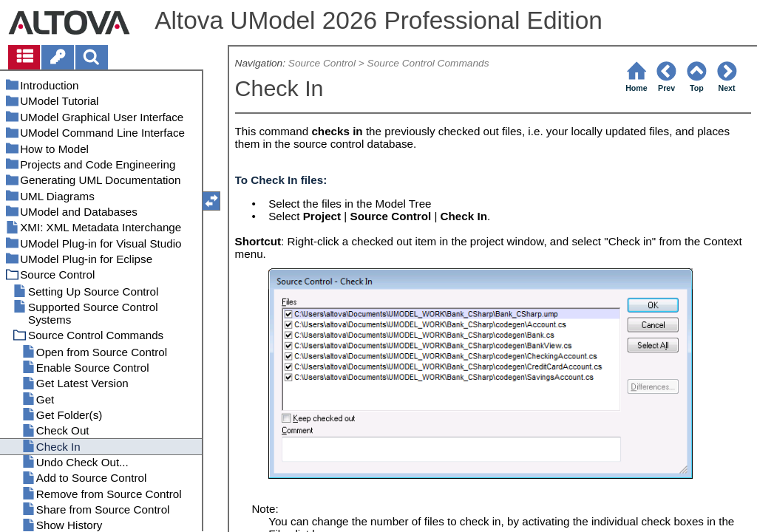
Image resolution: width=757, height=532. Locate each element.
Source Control (322, 63)
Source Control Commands (428, 63)
